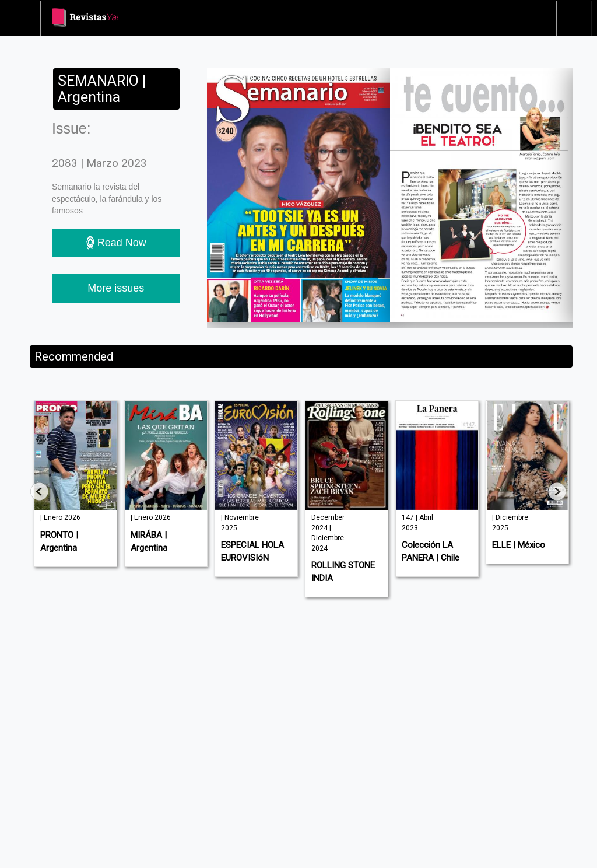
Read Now (116, 243)
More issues (116, 288)
